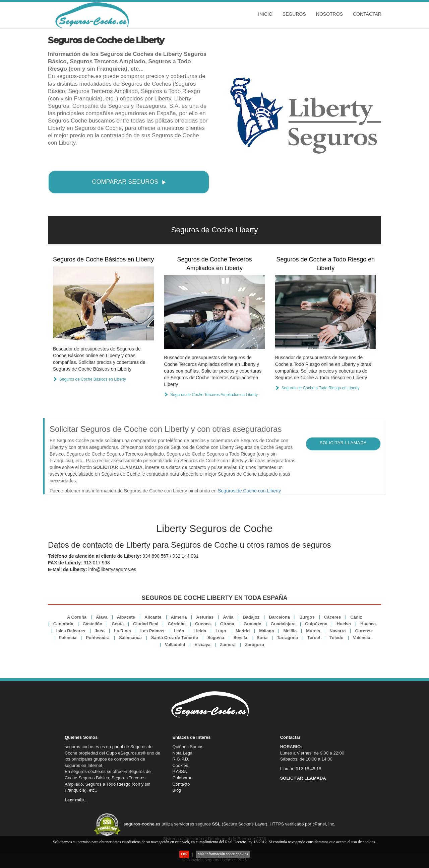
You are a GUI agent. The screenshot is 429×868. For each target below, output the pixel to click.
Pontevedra (98, 638)
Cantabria (63, 624)
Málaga (266, 631)
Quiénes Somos (188, 747)
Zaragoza (255, 645)
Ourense (364, 631)
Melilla (290, 631)
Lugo (221, 631)
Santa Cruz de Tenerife (175, 638)
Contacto (181, 784)
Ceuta (118, 624)
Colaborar (182, 778)
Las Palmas (152, 631)
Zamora (228, 645)
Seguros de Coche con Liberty (249, 491)
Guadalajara (283, 624)
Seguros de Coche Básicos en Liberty (103, 259)
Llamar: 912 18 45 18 (301, 769)
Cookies (180, 765)
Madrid (243, 631)
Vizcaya (203, 645)
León (179, 631)
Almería (179, 617)
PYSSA (179, 771)
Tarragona (287, 638)
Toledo (336, 638)
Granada (253, 624)
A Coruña (77, 617)
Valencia (362, 638)
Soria (262, 638)
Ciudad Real (146, 624)
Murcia (313, 631)
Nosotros (329, 14)
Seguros (294, 14)
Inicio (265, 14)
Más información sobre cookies (223, 854)
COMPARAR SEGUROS (129, 182)
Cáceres (333, 617)
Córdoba (176, 624)
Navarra (338, 631)
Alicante (153, 617)
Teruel (314, 638)
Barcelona (279, 617)
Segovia (216, 638)
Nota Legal (183, 753)
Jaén (100, 631)
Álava (102, 617)
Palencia (68, 638)
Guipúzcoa (316, 624)
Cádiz (356, 617)
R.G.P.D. (181, 759)
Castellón (93, 624)
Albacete (126, 617)
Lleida (200, 631)
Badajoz (251, 617)
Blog (177, 790)
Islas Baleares (71, 631)
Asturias (205, 617)
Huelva (344, 624)
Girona (227, 624)
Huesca (368, 624)
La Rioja (122, 631)
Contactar (367, 14)
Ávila (228, 617)
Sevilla (240, 638)
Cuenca (203, 624)
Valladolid (175, 645)
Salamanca (130, 638)
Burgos (307, 617)
